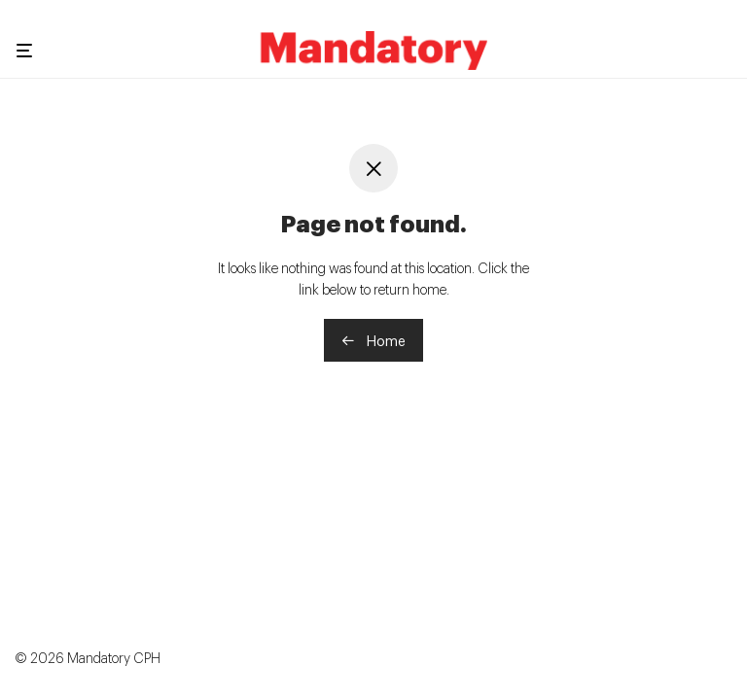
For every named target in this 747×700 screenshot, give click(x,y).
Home (373, 340)
